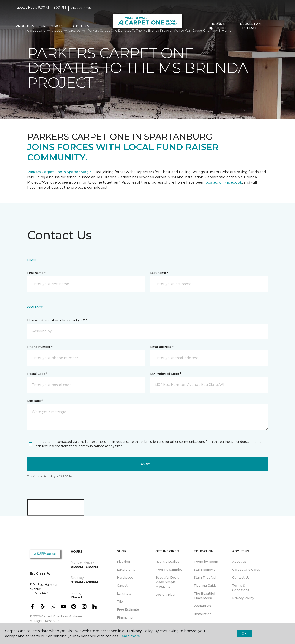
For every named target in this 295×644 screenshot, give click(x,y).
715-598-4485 (81, 8)
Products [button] (25, 26)
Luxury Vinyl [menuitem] (127, 570)
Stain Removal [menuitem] (205, 570)
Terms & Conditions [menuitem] (241, 588)
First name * (36, 273)
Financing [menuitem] (125, 617)
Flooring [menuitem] (123, 562)
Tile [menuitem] (120, 602)
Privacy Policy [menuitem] (243, 598)
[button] (270, 26)
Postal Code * (37, 374)
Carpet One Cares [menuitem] (246, 570)
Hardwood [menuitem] (125, 578)
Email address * (162, 347)
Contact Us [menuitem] (241, 578)
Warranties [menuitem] (202, 606)
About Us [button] (81, 26)
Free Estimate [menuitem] (128, 609)
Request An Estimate (250, 26)
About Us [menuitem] (239, 562)
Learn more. (130, 636)
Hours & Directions (218, 26)
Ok (244, 633)
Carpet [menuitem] (122, 586)
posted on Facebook (224, 182)
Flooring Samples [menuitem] (169, 570)
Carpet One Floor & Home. (62, 616)
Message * (35, 401)
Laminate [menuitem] (124, 594)
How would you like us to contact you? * (57, 320)
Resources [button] (53, 26)
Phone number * (40, 347)
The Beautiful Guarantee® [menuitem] (204, 596)
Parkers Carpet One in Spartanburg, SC (61, 172)
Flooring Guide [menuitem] (205, 586)
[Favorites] (275, 26)
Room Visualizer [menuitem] (168, 562)
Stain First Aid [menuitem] (205, 578)
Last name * (159, 273)
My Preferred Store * (166, 374)
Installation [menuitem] (203, 614)
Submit (147, 464)
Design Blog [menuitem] (165, 595)
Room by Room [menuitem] (206, 562)
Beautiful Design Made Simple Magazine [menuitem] (168, 582)
